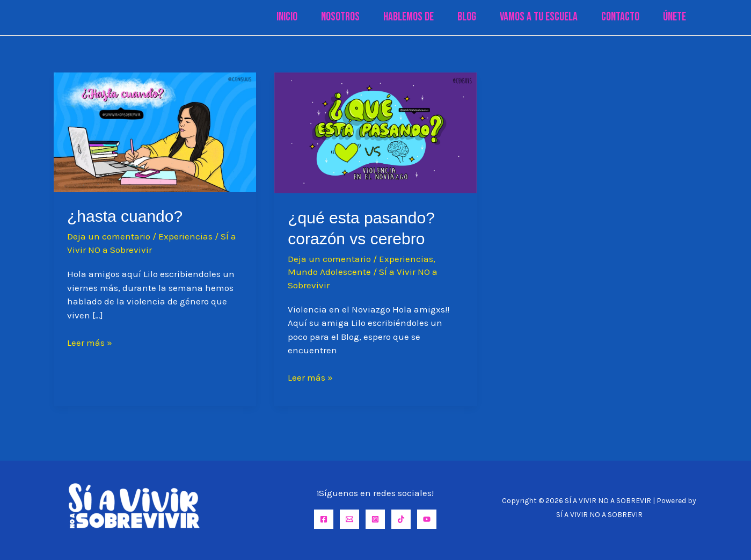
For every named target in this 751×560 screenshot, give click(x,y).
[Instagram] (375, 519)
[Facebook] (324, 519)
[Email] (349, 519)
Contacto (620, 17)
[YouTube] (427, 519)
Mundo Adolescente (329, 272)
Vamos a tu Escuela (539, 17)
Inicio (287, 17)
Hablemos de (409, 17)
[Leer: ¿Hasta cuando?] (155, 132)
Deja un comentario (109, 236)
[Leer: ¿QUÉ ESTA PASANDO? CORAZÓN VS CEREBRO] (375, 132)
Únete (675, 17)
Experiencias (185, 236)
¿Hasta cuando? (125, 216)
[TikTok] (401, 519)
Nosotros (340, 17)
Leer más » (90, 343)
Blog (467, 17)
